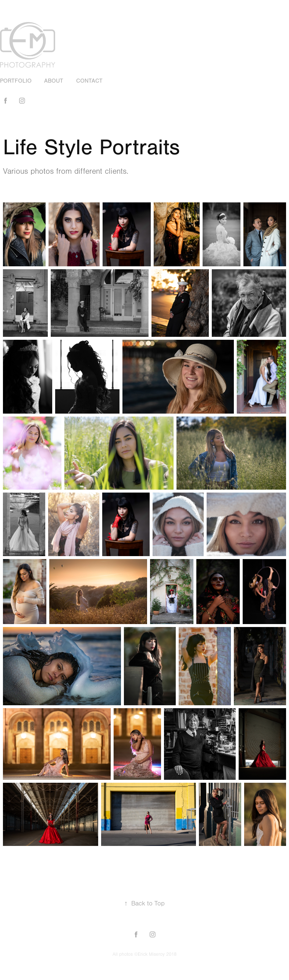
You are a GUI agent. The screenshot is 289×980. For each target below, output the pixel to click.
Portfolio (16, 81)
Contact (89, 81)
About (54, 81)
